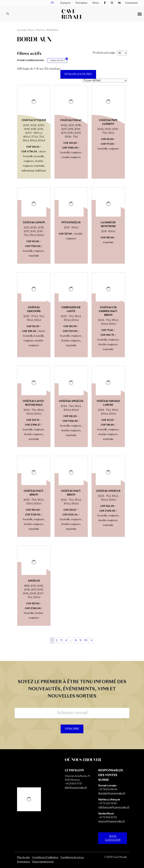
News (96, 3)
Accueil (21, 30)
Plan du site (23, 858)
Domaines (81, 3)
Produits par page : (105, 53)
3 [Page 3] (61, 640)
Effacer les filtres (78, 74)
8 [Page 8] (76, 640)
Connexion (131, 3)
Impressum (23, 862)
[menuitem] (52, 3)
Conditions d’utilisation (45, 858)
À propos (65, 3)
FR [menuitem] (52, 3)
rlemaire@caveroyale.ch (112, 793)
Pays (31, 30)
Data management (43, 862)
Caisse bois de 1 (57, 61)
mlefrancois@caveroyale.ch (114, 807)
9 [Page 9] (80, 640)
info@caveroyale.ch (76, 788)
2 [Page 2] (57, 640)
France (40, 30)
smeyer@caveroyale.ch (112, 821)
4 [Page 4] (66, 640)
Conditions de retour (72, 858)
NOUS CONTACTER (113, 838)
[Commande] (105, 80)
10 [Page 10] (86, 640)
